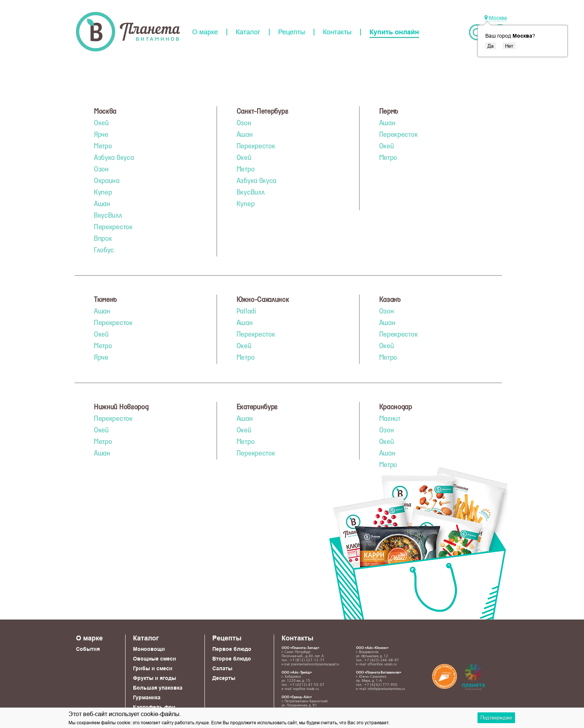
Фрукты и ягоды (155, 678)
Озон (101, 170)
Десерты (224, 678)
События (88, 649)
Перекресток (113, 227)
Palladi (246, 312)
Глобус (104, 250)
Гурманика (147, 697)
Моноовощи (149, 649)
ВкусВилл (108, 216)
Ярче (101, 135)
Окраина (107, 181)
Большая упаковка (158, 688)
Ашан (102, 204)
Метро (103, 146)
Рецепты (292, 32)
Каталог (248, 32)
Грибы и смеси (153, 668)
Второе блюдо (232, 659)
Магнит (390, 419)
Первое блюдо (232, 649)
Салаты (222, 668)
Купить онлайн (394, 32)
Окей (101, 123)
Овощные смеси (155, 659)
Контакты (337, 32)
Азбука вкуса (114, 158)
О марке (205, 32)
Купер (103, 193)
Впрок (103, 239)
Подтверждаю (496, 718)
